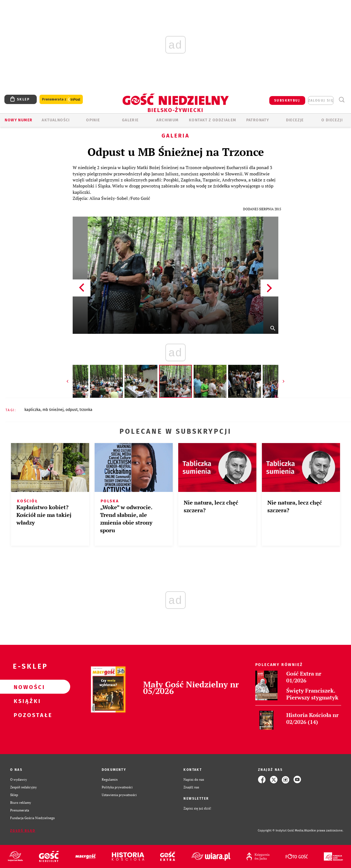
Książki (26, 701)
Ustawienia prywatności (119, 795)
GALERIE (130, 120)
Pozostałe (26, 715)
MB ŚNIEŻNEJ (53, 410)
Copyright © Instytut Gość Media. (281, 831)
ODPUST (72, 410)
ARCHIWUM (167, 120)
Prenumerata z (61, 100)
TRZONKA (86, 410)
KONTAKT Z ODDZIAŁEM (213, 120)
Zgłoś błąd (23, 831)
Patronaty (258, 120)
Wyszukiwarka (342, 100)
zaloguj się (321, 100)
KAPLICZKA (32, 410)
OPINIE (93, 120)
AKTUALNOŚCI (56, 120)
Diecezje (295, 120)
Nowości (26, 687)
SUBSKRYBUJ (287, 100)
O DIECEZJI (332, 120)
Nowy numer (19, 120)
